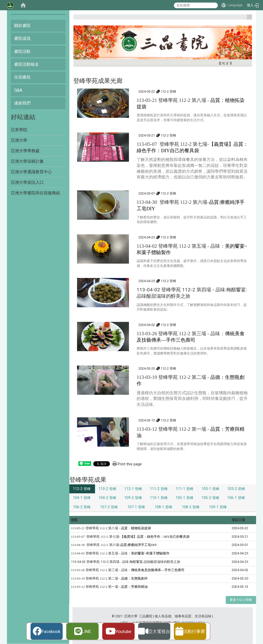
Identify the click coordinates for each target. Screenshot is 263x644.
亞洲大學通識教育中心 (31, 172)
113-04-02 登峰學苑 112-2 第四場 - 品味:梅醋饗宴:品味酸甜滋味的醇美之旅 (126, 562)
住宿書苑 (22, 77)
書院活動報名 (26, 64)
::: (247, 19)
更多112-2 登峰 (241, 600)
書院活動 (22, 51)
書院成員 (22, 38)
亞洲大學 (19, 140)
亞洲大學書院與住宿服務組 (35, 193)
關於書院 (22, 26)
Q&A (18, 90)
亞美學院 (19, 130)
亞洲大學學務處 (25, 151)
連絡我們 (22, 103)
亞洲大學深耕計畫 (27, 161)
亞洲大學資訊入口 (27, 182)
